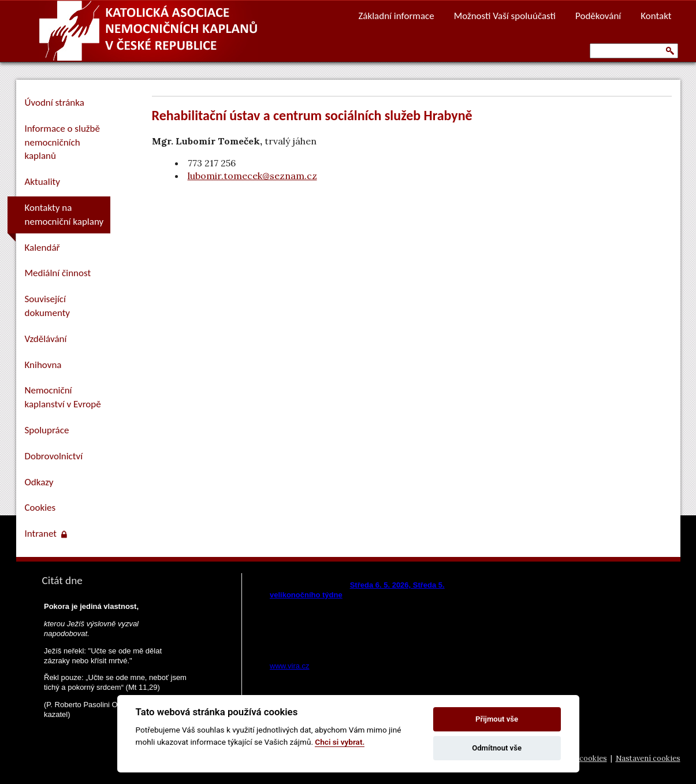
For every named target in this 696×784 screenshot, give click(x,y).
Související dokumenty (48, 306)
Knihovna (43, 365)
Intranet (46, 534)
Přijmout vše (497, 719)
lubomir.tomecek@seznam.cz (252, 176)
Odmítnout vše (497, 748)
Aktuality (42, 182)
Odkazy (39, 482)
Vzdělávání (46, 339)
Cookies (40, 508)
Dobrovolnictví (54, 456)
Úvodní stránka (55, 103)
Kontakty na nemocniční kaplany (64, 215)
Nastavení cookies (648, 758)
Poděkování (598, 16)
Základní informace (396, 16)
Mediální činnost (58, 273)
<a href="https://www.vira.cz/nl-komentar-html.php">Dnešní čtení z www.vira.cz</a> (375, 622)
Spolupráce (47, 430)
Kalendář (42, 248)
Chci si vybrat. (340, 742)
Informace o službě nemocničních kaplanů (62, 142)
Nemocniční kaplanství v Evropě (63, 397)
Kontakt (656, 16)
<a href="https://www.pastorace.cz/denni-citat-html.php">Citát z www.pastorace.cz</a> (114, 670)
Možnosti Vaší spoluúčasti (505, 16)
